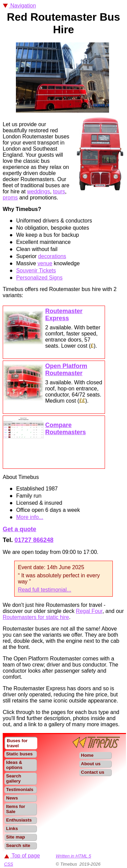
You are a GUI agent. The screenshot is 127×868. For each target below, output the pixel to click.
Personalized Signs (39, 278)
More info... (30, 517)
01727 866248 (34, 540)
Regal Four (89, 611)
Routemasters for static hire (36, 617)
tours (59, 191)
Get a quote (19, 529)
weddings (39, 191)
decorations (52, 256)
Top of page (22, 856)
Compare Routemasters (65, 429)
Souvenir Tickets (36, 271)
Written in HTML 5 (73, 856)
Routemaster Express (64, 315)
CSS (9, 864)
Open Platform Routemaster (66, 370)
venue (45, 263)
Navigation (19, 6)
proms (10, 198)
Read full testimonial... (45, 590)
